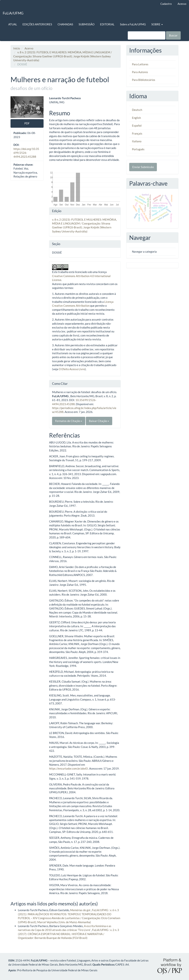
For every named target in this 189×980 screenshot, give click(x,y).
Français (137, 133)
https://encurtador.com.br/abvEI (69, 768)
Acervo (29, 48)
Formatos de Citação (69, 421)
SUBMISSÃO (87, 24)
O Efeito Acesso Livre (72, 369)
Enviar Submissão (143, 167)
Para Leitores (140, 64)
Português (138, 149)
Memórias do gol (80, 910)
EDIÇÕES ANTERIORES (37, 24)
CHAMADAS (65, 24)
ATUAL (13, 24)
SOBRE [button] (157, 24)
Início (17, 48)
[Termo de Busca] (147, 35)
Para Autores (140, 72)
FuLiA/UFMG (13, 13)
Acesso (182, 4)
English (136, 118)
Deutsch (137, 110)
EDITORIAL (107, 24)
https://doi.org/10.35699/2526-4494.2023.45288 (26, 153)
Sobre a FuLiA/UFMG (133, 24)
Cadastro (166, 4)
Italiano (137, 141)
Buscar (173, 35)
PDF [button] (27, 123)
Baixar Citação (99, 421)
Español (137, 125)
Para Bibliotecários (144, 80)
